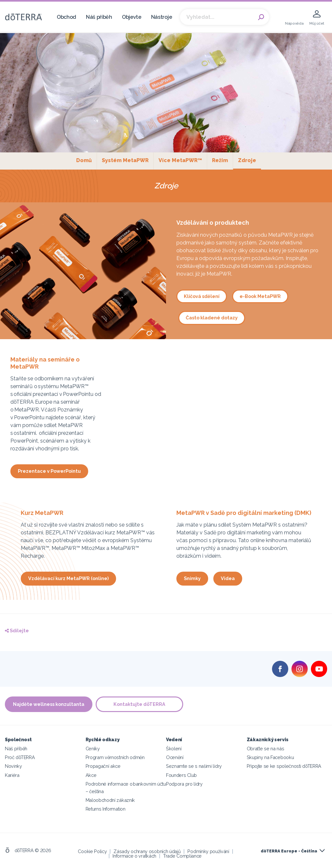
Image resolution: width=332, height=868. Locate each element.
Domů (84, 160)
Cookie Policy (92, 851)
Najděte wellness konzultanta (49, 704)
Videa (228, 578)
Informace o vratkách (134, 856)
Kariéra (12, 775)
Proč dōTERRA (20, 757)
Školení (174, 749)
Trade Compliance (182, 856)
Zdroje (249, 160)
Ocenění (175, 757)
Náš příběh (99, 17)
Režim (220, 160)
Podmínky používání (208, 851)
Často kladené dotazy (212, 318)
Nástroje (162, 17)
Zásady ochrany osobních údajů (147, 851)
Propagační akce (103, 766)
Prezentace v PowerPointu (49, 471)
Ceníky (93, 749)
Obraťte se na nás (266, 749)
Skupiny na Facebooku (270, 757)
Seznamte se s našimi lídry (194, 766)
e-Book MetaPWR (260, 296)
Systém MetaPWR (125, 160)
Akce (91, 775)
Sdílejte (17, 630)
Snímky (192, 578)
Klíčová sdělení (202, 296)
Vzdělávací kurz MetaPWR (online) (68, 578)
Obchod (66, 17)
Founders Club (181, 775)
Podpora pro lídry (184, 784)
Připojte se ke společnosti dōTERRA (284, 766)
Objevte (132, 17)
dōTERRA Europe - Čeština (289, 851)
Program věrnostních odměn (115, 757)
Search (261, 17)
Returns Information (106, 809)
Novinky (13, 766)
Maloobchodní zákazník (110, 800)
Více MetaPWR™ (180, 160)
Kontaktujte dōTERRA (139, 704)
